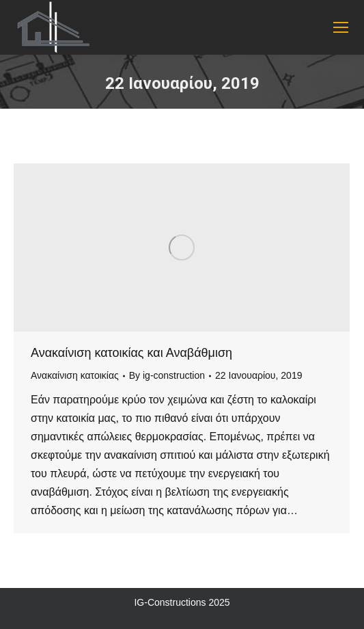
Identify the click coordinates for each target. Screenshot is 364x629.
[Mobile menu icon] (341, 27)
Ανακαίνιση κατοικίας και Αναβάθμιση (131, 353)
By (167, 375)
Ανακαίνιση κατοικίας (75, 375)
